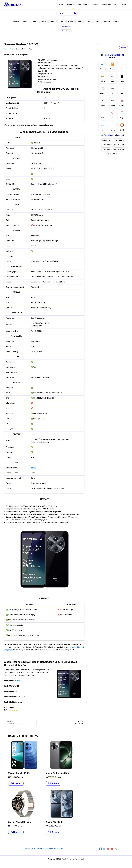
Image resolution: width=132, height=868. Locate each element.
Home (6, 49)
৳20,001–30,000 (106, 149)
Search (99, 44)
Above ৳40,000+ (112, 154)
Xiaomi (25, 21)
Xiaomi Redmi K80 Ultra (57, 773)
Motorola (116, 21)
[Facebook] (100, 849)
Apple (61, 21)
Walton (98, 21)
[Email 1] (112, 849)
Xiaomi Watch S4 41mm (20, 822)
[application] (73, 5)
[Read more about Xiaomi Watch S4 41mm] (24, 804)
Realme (43, 21)
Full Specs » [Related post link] (16, 783)
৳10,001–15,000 (106, 145)
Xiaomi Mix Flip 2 (54, 822)
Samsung (16, 21)
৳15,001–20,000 (119, 145)
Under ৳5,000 (106, 140)
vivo (52, 21)
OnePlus (71, 21)
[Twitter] (104, 849)
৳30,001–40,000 (119, 149)
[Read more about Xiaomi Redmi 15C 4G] (24, 755)
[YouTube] (108, 849)
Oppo (34, 21)
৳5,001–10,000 (118, 140)
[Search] (76, 13)
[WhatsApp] (116, 849)
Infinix (80, 21)
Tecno (89, 21)
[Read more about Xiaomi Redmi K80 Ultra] (61, 755)
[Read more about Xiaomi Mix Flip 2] (61, 804)
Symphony (107, 21)
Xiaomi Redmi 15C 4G (19, 773)
